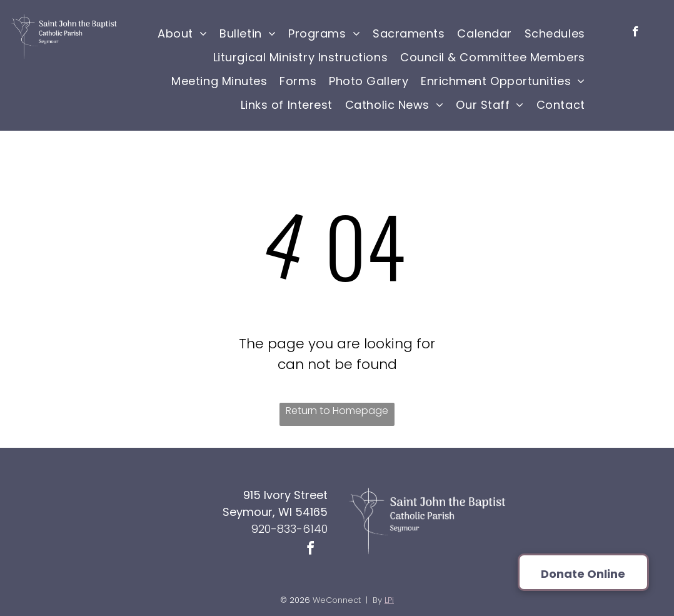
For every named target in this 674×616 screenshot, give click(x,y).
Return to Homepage (337, 411)
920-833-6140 (289, 529)
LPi (389, 600)
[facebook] (636, 33)
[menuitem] (182, 33)
